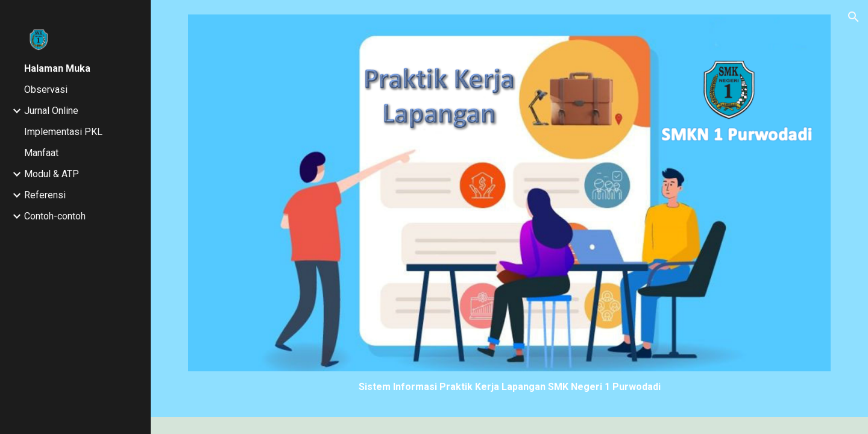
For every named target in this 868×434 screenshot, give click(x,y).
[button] (854, 17)
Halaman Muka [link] (57, 68)
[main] (510, 387)
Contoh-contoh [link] (55, 216)
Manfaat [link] (41, 153)
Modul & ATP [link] (52, 174)
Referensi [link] (45, 195)
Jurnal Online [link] (51, 111)
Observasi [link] (46, 90)
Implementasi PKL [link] (63, 132)
